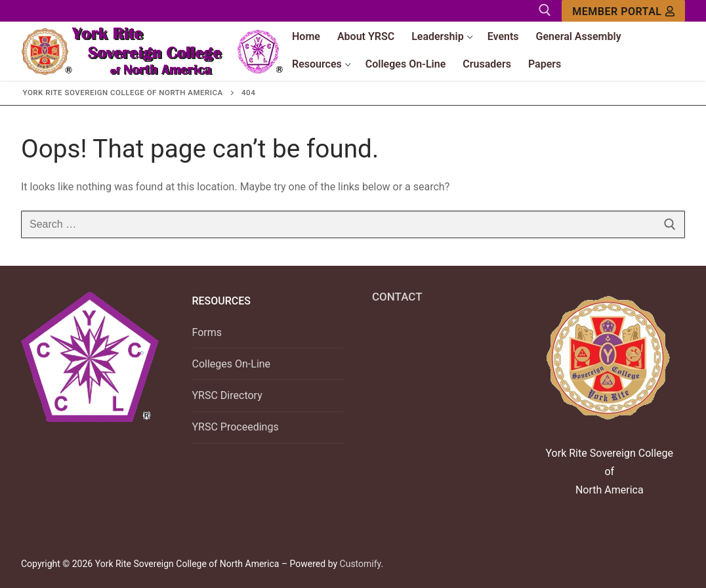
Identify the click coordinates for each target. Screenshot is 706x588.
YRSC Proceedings (236, 427)
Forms (207, 332)
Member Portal (623, 11)
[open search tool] (545, 10)
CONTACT (397, 297)
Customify (361, 564)
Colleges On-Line (232, 364)
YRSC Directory (227, 395)
